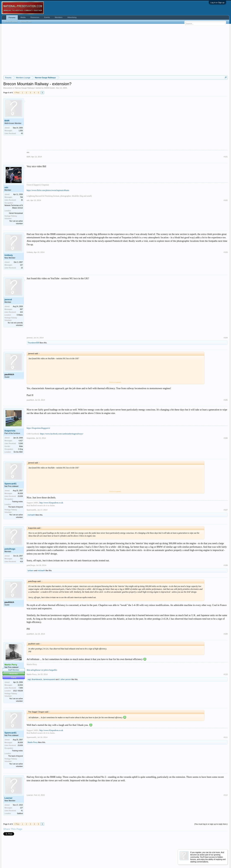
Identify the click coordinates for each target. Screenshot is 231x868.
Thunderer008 (33, 343)
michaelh (31, 515)
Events (47, 17)
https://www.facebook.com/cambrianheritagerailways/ (62, 434)
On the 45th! (18, 452)
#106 (226, 438)
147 (21, 265)
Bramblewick (37, 679)
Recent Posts (26, 22)
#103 (226, 252)
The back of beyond (15, 507)
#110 (226, 674)
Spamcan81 (10, 484)
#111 (226, 737)
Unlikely (9, 255)
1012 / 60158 (18, 691)
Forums (12, 17)
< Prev (17, 93)
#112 (226, 795)
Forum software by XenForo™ (26, 858)
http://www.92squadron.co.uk (51, 503)
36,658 (20, 493)
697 (21, 309)
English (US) (8, 854)
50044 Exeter (49, 88)
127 (21, 808)
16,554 (20, 685)
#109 (226, 634)
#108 (226, 565)
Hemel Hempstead (16, 213)
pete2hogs (10, 549)
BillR (7, 121)
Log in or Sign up (217, 2)
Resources (35, 17)
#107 (226, 510)
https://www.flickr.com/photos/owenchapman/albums (48, 190)
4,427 (21, 441)
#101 (226, 157)
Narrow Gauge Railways (25, 88)
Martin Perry (32, 674)
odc (6, 187)
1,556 (21, 131)
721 (21, 559)
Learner (8, 798)
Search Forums (11, 22)
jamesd (8, 299)
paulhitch (9, 374)
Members (59, 17)
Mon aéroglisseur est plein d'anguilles (42, 670)
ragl (29, 679)
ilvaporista (10, 431)
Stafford (20, 813)
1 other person (65, 679)
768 (21, 197)
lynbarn (31, 570)
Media (23, 17)
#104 (226, 338)
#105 (226, 400)
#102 (226, 200)
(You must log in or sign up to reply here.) (211, 824)
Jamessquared (49, 679)
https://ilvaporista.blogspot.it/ (38, 428)
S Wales (20, 315)
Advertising (72, 17)
